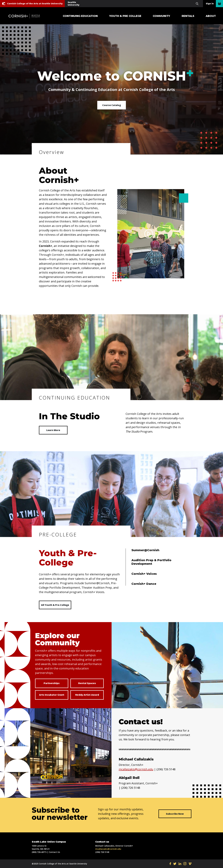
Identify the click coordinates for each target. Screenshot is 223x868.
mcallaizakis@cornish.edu (136, 769)
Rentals (188, 16)
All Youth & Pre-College (55, 605)
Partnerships (52, 683)
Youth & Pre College (125, 16)
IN (185, 864)
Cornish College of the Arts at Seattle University (35, 4)
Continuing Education (80, 16)
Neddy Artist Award (87, 695)
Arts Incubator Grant (52, 695)
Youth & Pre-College (68, 558)
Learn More (53, 430)
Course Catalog (112, 105)
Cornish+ (26, 16)
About (211, 16)
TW (175, 864)
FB (170, 864)
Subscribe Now (175, 814)
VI (190, 864)
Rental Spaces (87, 683)
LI (180, 864)
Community (161, 16)
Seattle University (74, 4)
